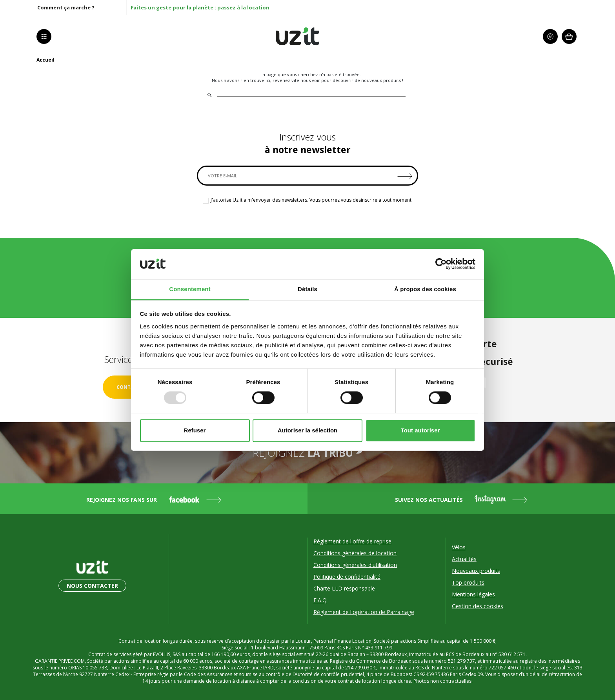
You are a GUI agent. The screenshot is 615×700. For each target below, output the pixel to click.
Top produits (468, 582)
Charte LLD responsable (344, 588)
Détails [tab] (307, 289)
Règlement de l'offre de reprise (352, 541)
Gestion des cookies (478, 606)
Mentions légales (473, 594)
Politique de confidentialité (347, 577)
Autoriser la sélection (308, 430)
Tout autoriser (420, 430)
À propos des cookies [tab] (425, 289)
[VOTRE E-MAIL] (307, 176)
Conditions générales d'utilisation (355, 565)
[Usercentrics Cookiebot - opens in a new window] (441, 264)
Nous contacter (92, 586)
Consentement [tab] (190, 289)
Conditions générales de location (355, 553)
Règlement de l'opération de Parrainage (364, 612)
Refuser (195, 430)
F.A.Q (320, 600)
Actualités (464, 559)
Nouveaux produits (476, 571)
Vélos (459, 547)
